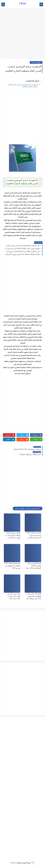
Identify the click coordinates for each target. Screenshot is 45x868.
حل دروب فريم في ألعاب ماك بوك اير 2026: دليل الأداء (14, 596)
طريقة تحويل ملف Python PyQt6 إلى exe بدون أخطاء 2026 (22, 249)
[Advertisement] (22, 34)
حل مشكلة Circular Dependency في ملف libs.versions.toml (22, 246)
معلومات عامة (36, 62)
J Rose (22, 3)
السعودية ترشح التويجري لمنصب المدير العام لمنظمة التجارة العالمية (23, 86)
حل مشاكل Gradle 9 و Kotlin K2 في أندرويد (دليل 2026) (22, 251)
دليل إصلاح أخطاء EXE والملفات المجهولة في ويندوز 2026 (12, 566)
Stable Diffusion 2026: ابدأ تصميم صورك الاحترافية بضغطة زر (22, 254)
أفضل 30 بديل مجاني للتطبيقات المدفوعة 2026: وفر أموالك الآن (34, 596)
